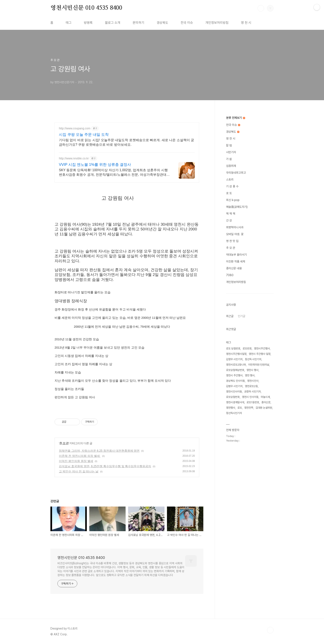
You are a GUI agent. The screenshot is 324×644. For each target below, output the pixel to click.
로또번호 (247, 348)
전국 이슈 (187, 23)
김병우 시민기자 (234, 386)
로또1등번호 (253, 402)
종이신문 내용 (234, 268)
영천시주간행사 (262, 348)
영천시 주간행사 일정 (260, 354)
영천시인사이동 (234, 392)
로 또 (229, 193)
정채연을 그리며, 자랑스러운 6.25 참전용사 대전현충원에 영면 (99, 451)
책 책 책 (231, 214)
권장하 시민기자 (253, 392)
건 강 (229, 220)
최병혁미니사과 (235, 227)
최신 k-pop (233, 200)
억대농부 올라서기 (236, 255)
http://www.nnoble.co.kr (74, 158)
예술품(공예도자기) (237, 207)
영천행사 (231, 408)
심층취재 (231, 166)
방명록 (88, 23)
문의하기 (138, 23)
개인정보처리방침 (217, 23)
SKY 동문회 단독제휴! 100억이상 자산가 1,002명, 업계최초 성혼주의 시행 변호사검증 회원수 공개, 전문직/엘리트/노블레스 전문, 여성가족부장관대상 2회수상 (114, 173)
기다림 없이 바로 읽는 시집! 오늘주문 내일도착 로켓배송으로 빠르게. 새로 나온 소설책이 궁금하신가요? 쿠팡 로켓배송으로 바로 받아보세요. (126, 142)
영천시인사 (253, 381)
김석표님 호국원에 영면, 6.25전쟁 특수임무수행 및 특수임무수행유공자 (105, 466)
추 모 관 (64, 443)
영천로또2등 (251, 386)
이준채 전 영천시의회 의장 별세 (80, 456)
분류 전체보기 (236, 118)
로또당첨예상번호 (235, 370)
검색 (261, 8)
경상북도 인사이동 (235, 381)
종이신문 (266, 402)
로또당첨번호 (233, 397)
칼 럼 (229, 145)
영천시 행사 (253, 370)
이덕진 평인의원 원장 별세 (76, 461)
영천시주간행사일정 (236, 354)
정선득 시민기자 (253, 359)
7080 (230, 275)
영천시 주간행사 (234, 375)
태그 (69, 23)
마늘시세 (265, 397)
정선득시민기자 (234, 413)
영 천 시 (246, 23)
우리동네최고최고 (236, 173)
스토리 (230, 179)
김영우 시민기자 (234, 359)
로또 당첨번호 (233, 348)
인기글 (242, 316)
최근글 (230, 316)
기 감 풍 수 (232, 186)
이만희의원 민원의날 (259, 365)
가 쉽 (229, 159)
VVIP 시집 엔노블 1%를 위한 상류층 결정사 (95, 165)
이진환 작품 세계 (236, 261)
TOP (270, 630)
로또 (240, 408)
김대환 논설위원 (264, 408)
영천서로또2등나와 (236, 365)
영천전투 (249, 408)
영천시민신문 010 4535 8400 (86, 8)
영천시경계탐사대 (235, 402)
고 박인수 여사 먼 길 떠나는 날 (79, 471)
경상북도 (162, 23)
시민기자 (231, 152)
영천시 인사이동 (250, 397)
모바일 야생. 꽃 (235, 234)
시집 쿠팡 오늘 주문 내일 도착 (84, 135)
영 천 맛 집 (232, 241)
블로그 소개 (113, 23)
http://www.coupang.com (75, 128)
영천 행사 (250, 375)
